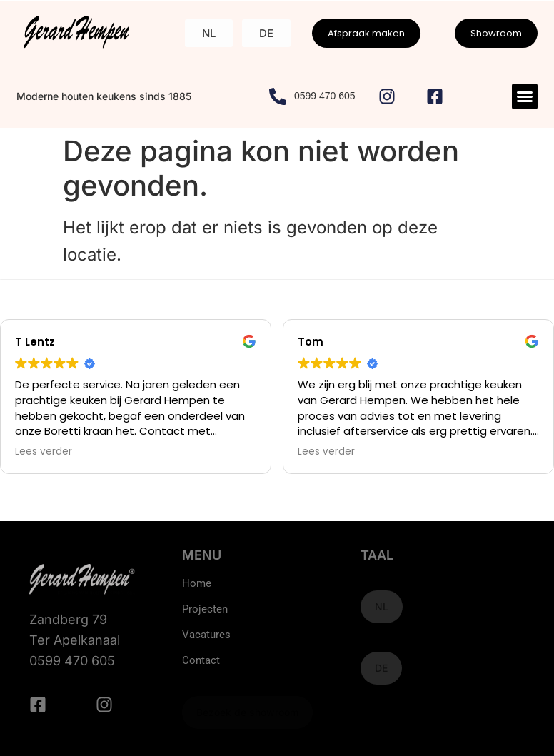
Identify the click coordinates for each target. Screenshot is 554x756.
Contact (201, 660)
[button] (525, 96)
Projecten (205, 609)
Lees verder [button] (44, 452)
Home (197, 583)
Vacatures (206, 635)
